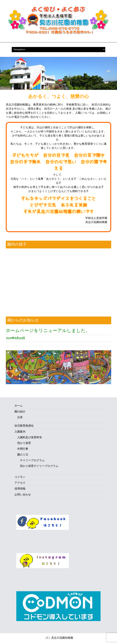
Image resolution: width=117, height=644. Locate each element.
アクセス (20, 483)
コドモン (20, 477)
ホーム (19, 406)
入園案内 (20, 432)
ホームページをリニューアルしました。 (48, 331)
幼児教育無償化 (24, 426)
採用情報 (20, 489)
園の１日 (23, 455)
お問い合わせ (23, 495)
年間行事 (23, 449)
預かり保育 (24, 443)
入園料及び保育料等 (30, 438)
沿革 (20, 417)
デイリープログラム (32, 460)
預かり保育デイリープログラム (39, 466)
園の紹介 (20, 412)
